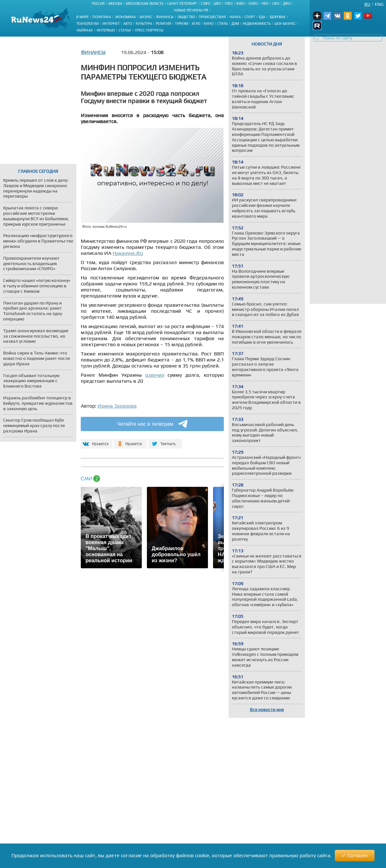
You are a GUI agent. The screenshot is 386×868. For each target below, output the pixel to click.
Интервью (106, 30)
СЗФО (205, 3)
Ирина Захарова (117, 406)
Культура (144, 24)
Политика (102, 17)
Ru (367, 4)
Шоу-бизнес (285, 24)
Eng (379, 4)
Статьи (125, 30)
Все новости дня (267, 710)
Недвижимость (257, 24)
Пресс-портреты (149, 30)
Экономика (125, 17)
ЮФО (240, 3)
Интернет (111, 24)
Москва (115, 3)
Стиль (222, 24)
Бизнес (146, 17)
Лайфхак (85, 30)
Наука (235, 17)
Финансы (165, 17)
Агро (196, 24)
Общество (186, 17)
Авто (128, 24)
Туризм (181, 24)
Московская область (145, 3)
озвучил (155, 375)
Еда (262, 17)
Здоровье (277, 17)
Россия (98, 3)
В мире (83, 17)
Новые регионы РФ (191, 10)
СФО (276, 3)
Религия (163, 24)
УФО (265, 3)
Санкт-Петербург (182, 3)
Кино (209, 24)
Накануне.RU (128, 253)
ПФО (229, 3)
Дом (235, 24)
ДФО (287, 3)
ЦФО (217, 3)
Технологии (87, 24)
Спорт (250, 17)
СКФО (253, 3)
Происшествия (212, 17)
